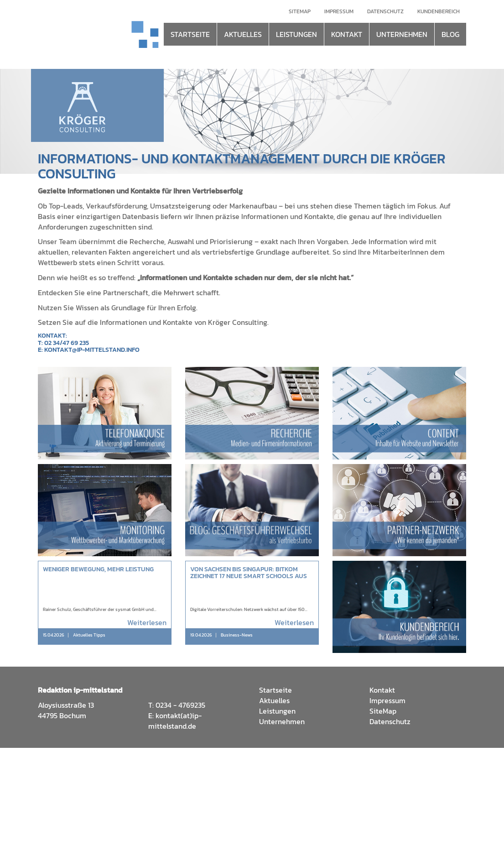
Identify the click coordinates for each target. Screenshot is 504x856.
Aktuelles (274, 700)
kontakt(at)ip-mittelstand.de (175, 721)
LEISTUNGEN (296, 34)
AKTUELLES (243, 34)
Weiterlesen (147, 623)
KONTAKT (347, 34)
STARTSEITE (190, 34)
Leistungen (277, 711)
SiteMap (383, 711)
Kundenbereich (439, 11)
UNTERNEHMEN (402, 34)
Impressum (339, 11)
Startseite (275, 690)
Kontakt (382, 690)
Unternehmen (282, 721)
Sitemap (300, 11)
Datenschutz (385, 11)
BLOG (450, 34)
